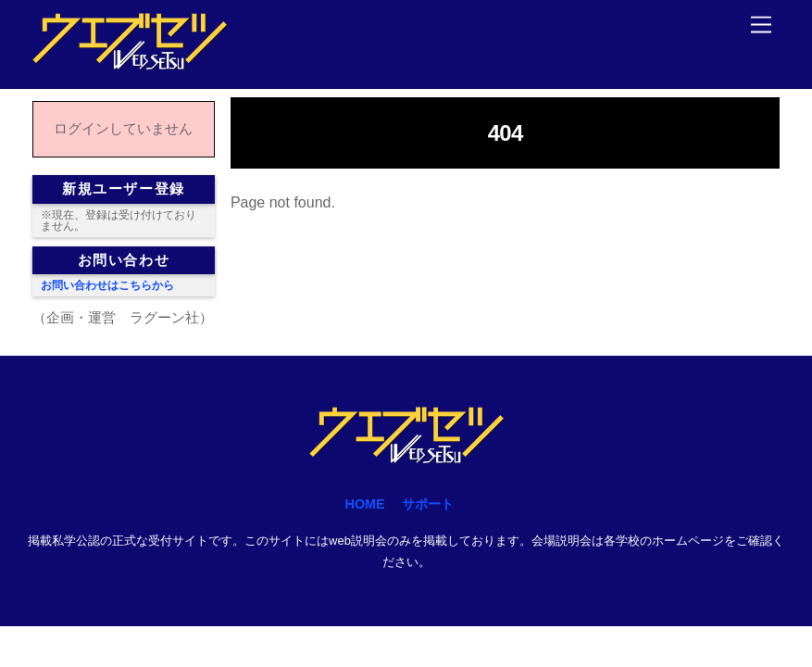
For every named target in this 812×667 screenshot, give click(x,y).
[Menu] (761, 25)
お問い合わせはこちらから (107, 285)
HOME (365, 504)
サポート (428, 504)
